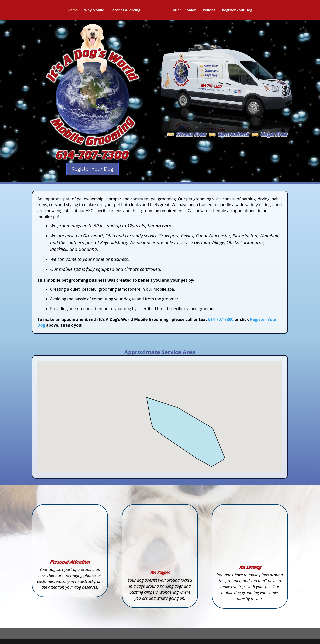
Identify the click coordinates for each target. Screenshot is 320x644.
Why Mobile (96, 10)
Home (75, 10)
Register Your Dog (235, 10)
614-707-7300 (221, 319)
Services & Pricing (127, 10)
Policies (208, 10)
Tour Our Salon (182, 10)
